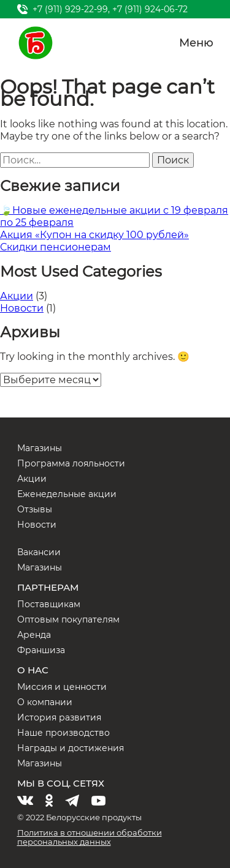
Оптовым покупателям (68, 619)
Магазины (40, 448)
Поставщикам (49, 604)
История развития (59, 717)
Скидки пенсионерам (56, 247)
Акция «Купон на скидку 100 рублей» (94, 235)
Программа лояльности (71, 463)
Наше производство (63, 733)
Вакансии (39, 552)
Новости (22, 308)
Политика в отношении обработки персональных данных (90, 837)
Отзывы (35, 509)
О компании (45, 702)
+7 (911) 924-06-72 (150, 9)
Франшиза (41, 650)
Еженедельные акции (67, 494)
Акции (17, 296)
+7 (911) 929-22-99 (70, 9)
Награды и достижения (71, 748)
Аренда (34, 635)
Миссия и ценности (62, 687)
